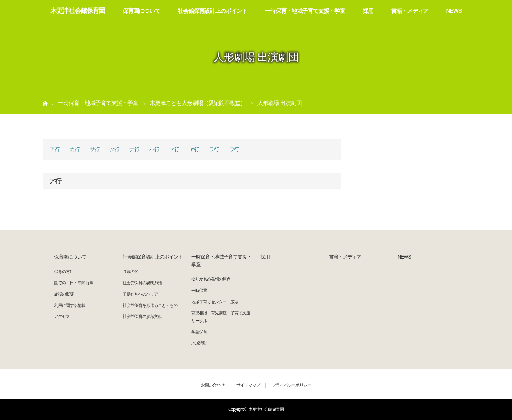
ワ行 (234, 149)
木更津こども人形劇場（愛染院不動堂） (198, 103)
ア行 (55, 149)
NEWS (454, 11)
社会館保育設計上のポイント (212, 11)
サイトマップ (248, 385)
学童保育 (199, 332)
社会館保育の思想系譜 (142, 283)
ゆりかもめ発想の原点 (211, 279)
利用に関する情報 (70, 305)
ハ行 (154, 149)
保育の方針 (64, 272)
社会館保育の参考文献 (142, 317)
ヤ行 (194, 149)
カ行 (75, 149)
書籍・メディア (410, 11)
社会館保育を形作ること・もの (150, 305)
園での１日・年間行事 (74, 283)
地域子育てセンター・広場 (215, 302)
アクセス (62, 317)
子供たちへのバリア (140, 294)
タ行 (114, 149)
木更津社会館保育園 (78, 11)
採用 (368, 11)
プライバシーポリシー (292, 385)
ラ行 (214, 149)
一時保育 (199, 291)
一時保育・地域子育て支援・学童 (305, 11)
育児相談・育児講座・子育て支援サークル (221, 317)
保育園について (141, 11)
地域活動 (199, 343)
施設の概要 (64, 294)
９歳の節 (130, 272)
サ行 (95, 149)
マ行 (174, 149)
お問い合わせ (213, 385)
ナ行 (134, 149)
